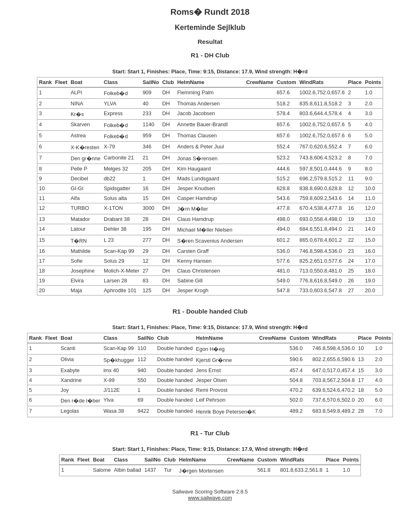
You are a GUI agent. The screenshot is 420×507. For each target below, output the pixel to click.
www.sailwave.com (210, 498)
